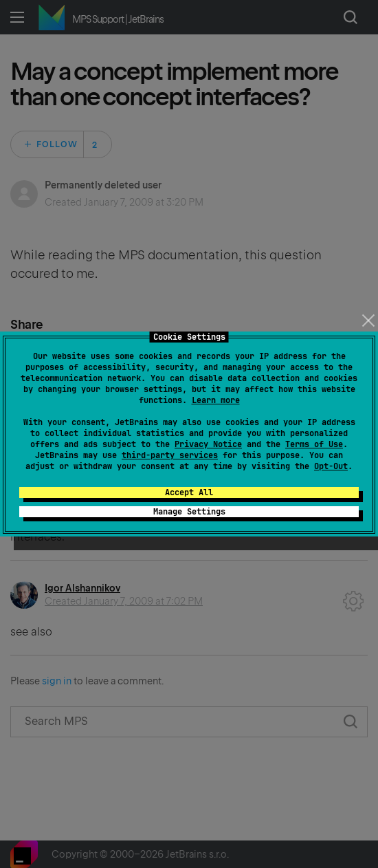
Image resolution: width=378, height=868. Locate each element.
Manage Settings (189, 512)
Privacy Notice (208, 444)
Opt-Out (331, 466)
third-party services (170, 455)
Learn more (216, 400)
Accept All (189, 492)
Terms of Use (314, 444)
